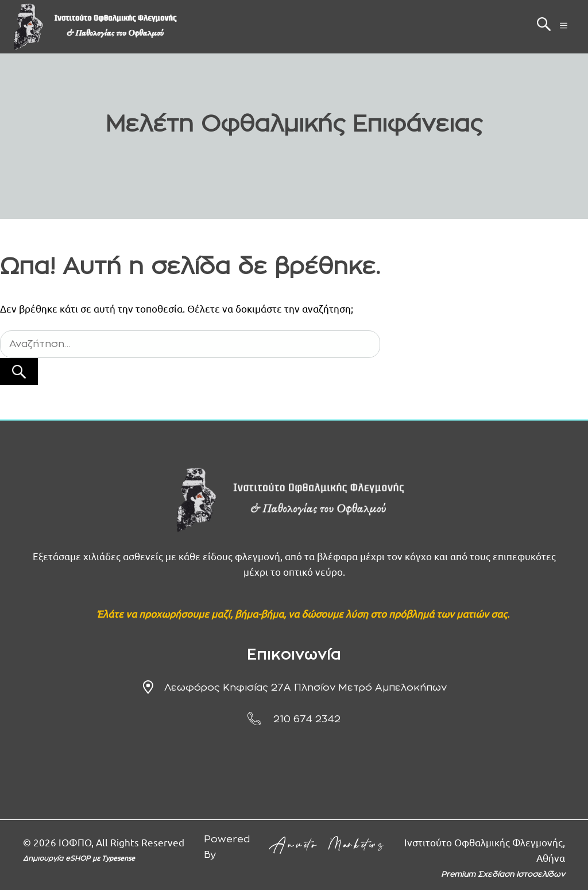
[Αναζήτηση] (19, 372)
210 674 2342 (307, 719)
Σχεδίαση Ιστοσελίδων (521, 875)
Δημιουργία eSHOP (58, 858)
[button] (544, 27)
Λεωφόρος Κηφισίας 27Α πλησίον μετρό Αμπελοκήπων (305, 687)
